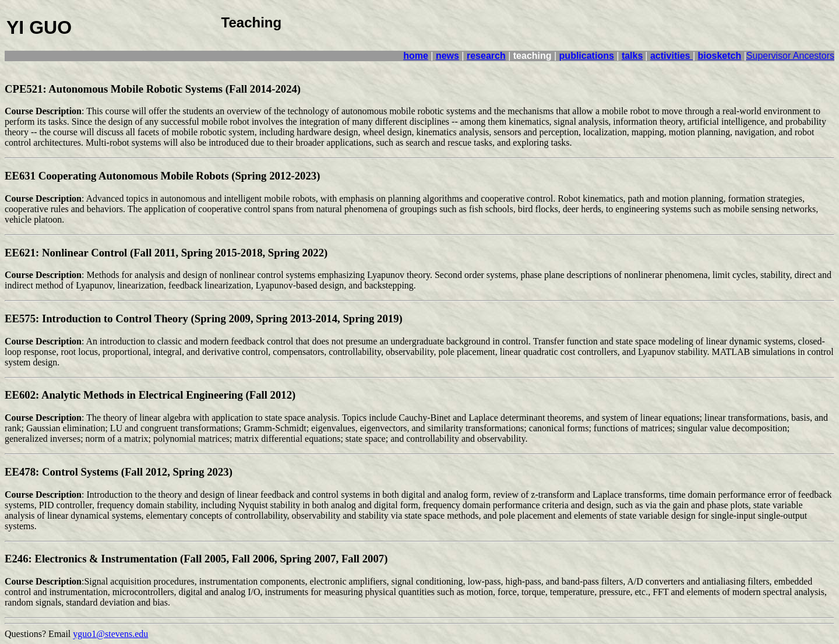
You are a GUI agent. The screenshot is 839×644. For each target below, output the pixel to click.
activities (671, 56)
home (416, 56)
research (486, 56)
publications (587, 56)
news (447, 56)
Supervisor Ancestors (790, 56)
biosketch (720, 56)
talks (632, 56)
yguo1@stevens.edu (110, 634)
